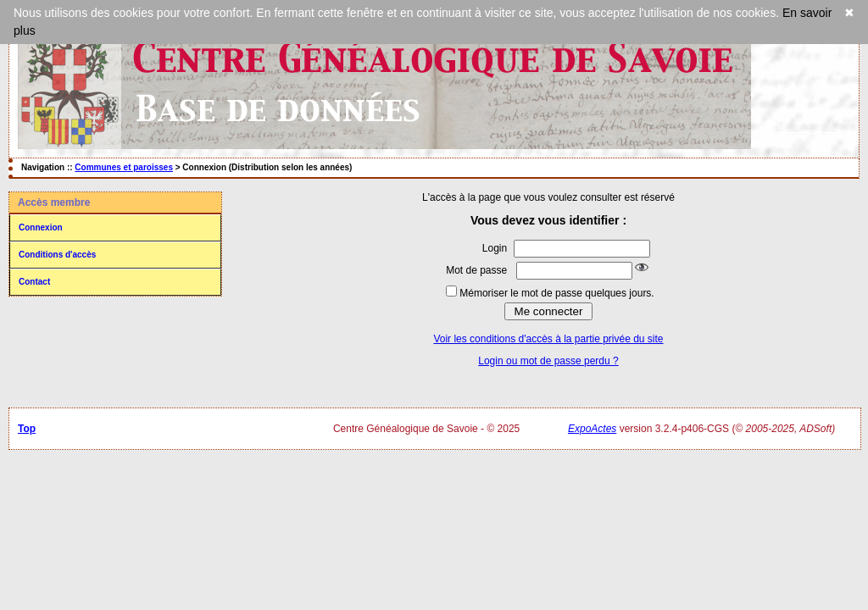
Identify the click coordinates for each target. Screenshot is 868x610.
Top (27, 429)
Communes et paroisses (124, 167)
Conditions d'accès (57, 255)
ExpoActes (592, 429)
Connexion (41, 227)
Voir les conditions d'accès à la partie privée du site (548, 339)
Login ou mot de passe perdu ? (548, 361)
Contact (34, 282)
